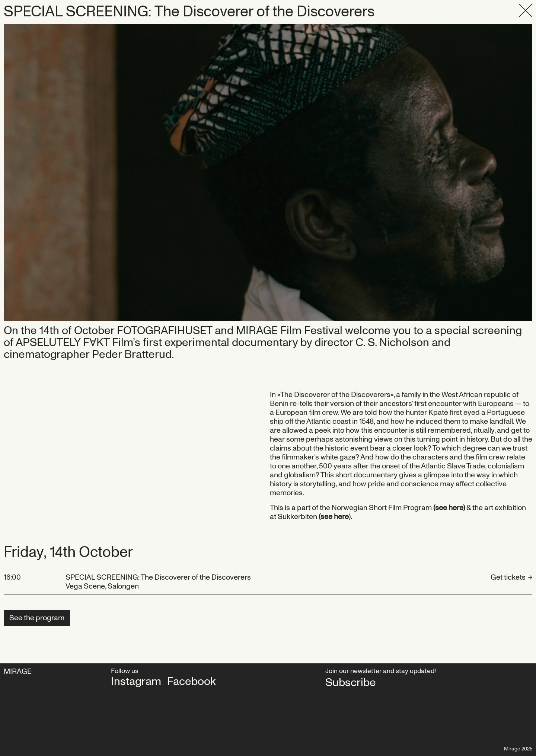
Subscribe (351, 683)
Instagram (136, 682)
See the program (37, 618)
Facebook (192, 682)
